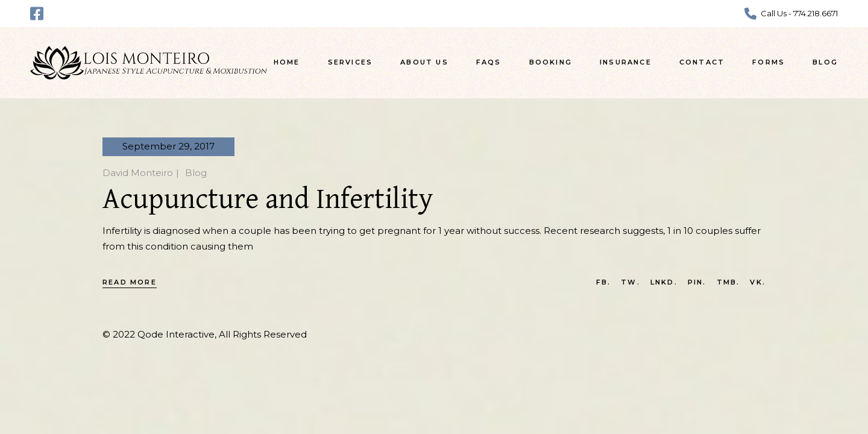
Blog (196, 173)
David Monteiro (138, 173)
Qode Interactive (176, 334)
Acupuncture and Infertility (268, 200)
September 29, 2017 (168, 146)
